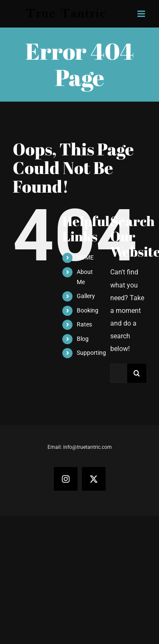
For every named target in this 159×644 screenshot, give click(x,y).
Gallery (86, 296)
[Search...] (119, 373)
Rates (84, 324)
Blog (83, 339)
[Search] (137, 373)
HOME (85, 257)
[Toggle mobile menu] (142, 14)
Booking (88, 310)
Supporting (91, 353)
